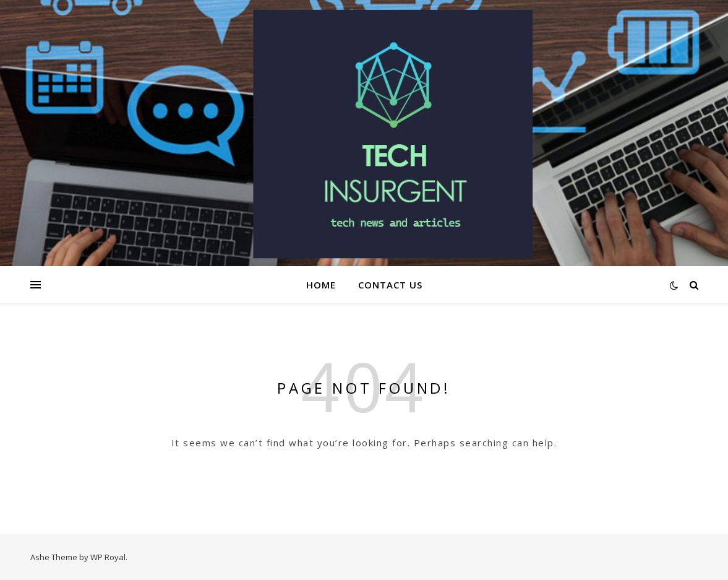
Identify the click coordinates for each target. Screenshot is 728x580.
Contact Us (390, 285)
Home (321, 285)
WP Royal (108, 557)
